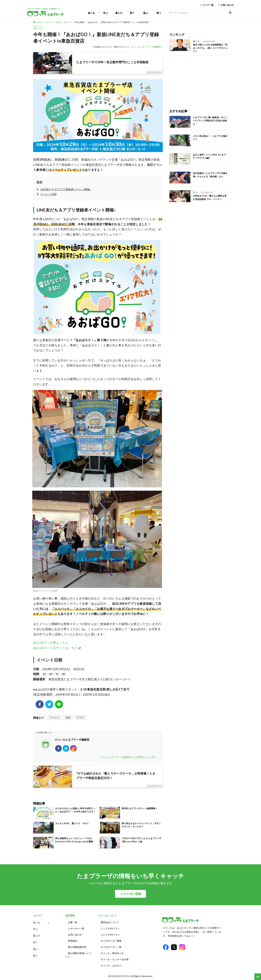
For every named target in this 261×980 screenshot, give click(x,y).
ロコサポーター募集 (111, 941)
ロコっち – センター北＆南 (115, 959)
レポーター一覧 (76, 928)
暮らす (119, 13)
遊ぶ (145, 13)
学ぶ (106, 13)
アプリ (81, 718)
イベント (54, 718)
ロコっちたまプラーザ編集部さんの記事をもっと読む (128, 757)
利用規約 (73, 941)
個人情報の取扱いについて (78, 955)
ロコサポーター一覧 (111, 947)
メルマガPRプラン (110, 935)
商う (159, 13)
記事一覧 (73, 922)
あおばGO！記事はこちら (51, 643)
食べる (91, 13)
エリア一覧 (208, 5)
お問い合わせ (227, 5)
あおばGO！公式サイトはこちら (55, 648)
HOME (39, 22)
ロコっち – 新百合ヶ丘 (112, 953)
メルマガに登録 (130, 894)
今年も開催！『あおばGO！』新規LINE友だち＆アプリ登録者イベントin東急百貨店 (112, 22)
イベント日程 (49, 194)
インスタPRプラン (110, 928)
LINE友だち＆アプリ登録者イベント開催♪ (66, 189)
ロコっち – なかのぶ (111, 965)
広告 (68, 718)
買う (132, 13)
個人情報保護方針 (77, 947)
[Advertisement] (199, 79)
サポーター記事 (53, 22)
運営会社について (110, 922)
